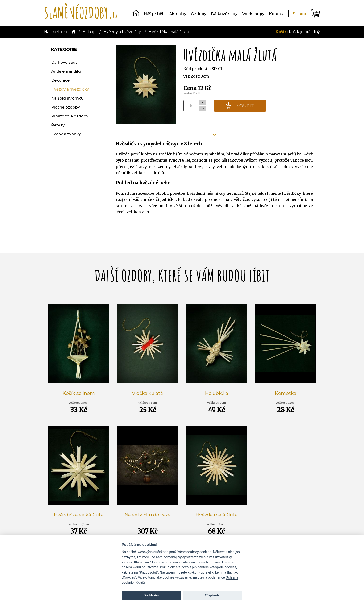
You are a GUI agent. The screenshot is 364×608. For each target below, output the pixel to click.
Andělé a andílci (66, 71)
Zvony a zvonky (66, 134)
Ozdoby (199, 14)
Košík (315, 13)
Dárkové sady (224, 14)
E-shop (299, 14)
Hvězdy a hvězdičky (70, 89)
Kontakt (277, 14)
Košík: (282, 32)
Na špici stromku (67, 98)
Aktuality (178, 14)
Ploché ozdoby (66, 107)
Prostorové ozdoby (70, 116)
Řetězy (58, 125)
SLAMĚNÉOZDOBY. (81, 13)
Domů (136, 13)
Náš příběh (154, 14)
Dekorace (60, 80)
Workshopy (253, 14)
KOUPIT (240, 105)
